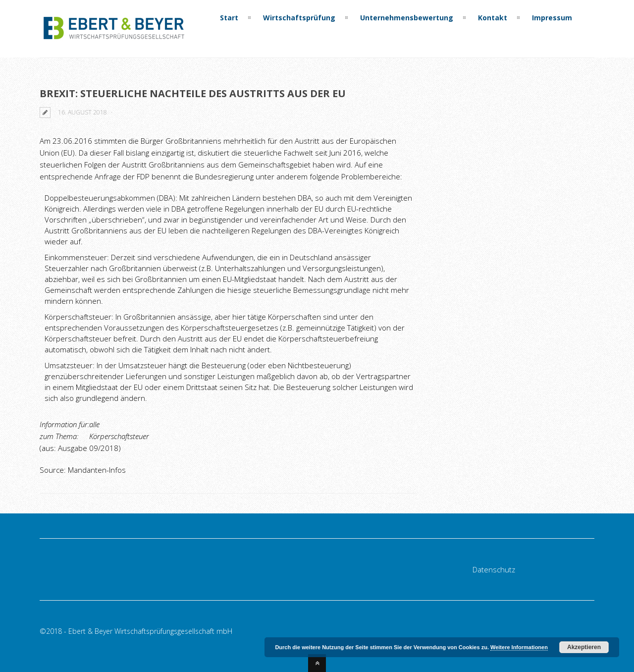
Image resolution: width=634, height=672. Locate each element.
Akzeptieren (584, 647)
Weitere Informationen (519, 647)
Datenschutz (494, 569)
